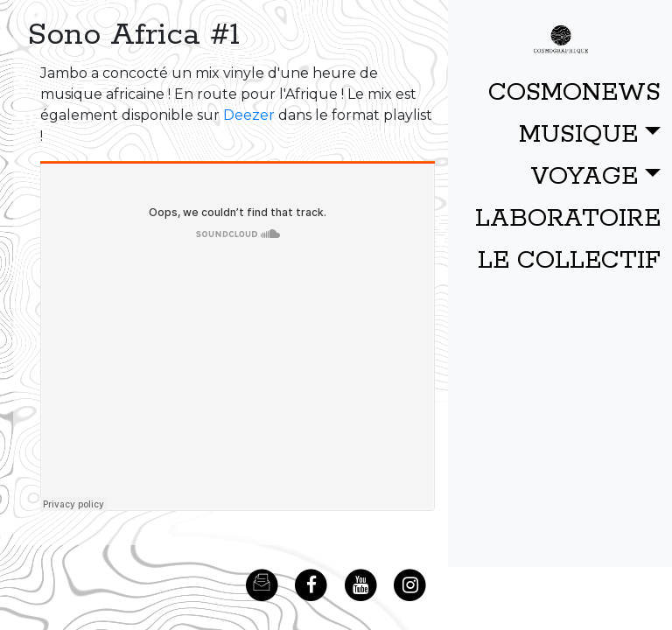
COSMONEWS (574, 93)
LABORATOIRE (568, 219)
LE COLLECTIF (569, 261)
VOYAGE (584, 177)
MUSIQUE (578, 135)
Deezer (249, 115)
